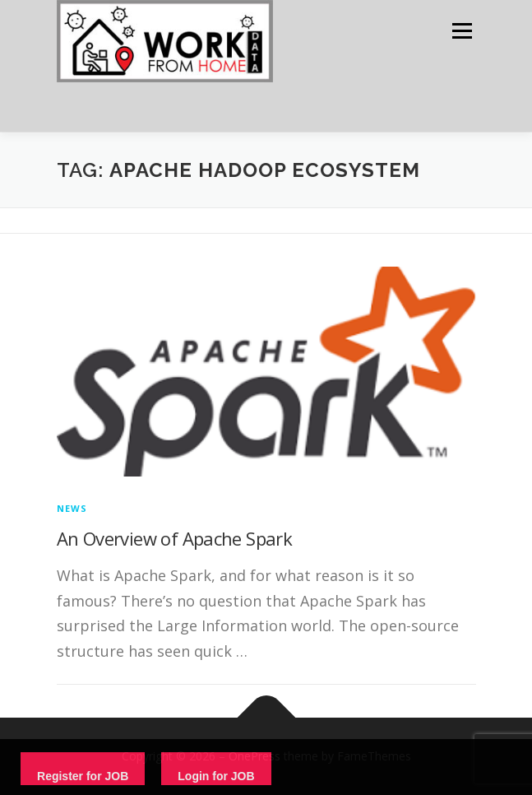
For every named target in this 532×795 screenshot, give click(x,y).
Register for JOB (83, 776)
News (72, 508)
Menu (461, 31)
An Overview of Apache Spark (175, 538)
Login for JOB (216, 776)
